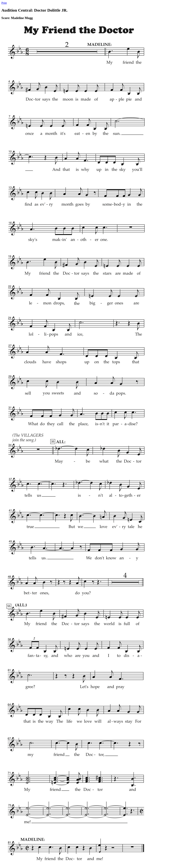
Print (4, 3)
